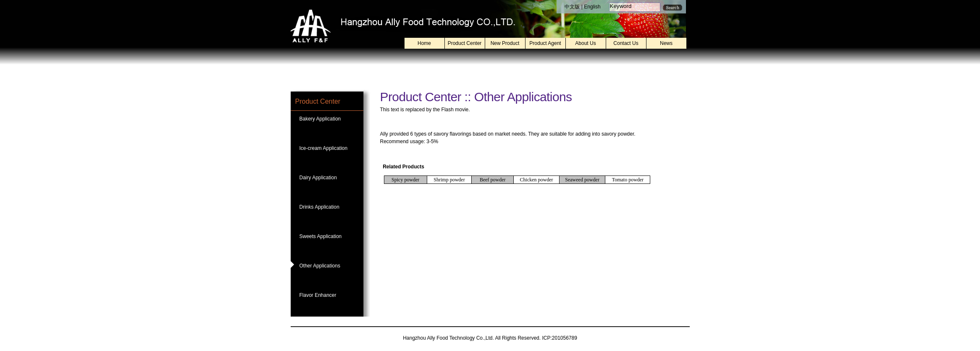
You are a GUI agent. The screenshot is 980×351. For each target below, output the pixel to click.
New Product (505, 43)
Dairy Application (318, 178)
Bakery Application (320, 119)
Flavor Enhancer (318, 295)
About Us (585, 43)
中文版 (572, 7)
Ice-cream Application (324, 148)
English (592, 7)
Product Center (465, 43)
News (666, 43)
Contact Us (626, 43)
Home (424, 43)
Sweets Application (321, 236)
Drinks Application (319, 207)
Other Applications (320, 266)
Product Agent (545, 43)
